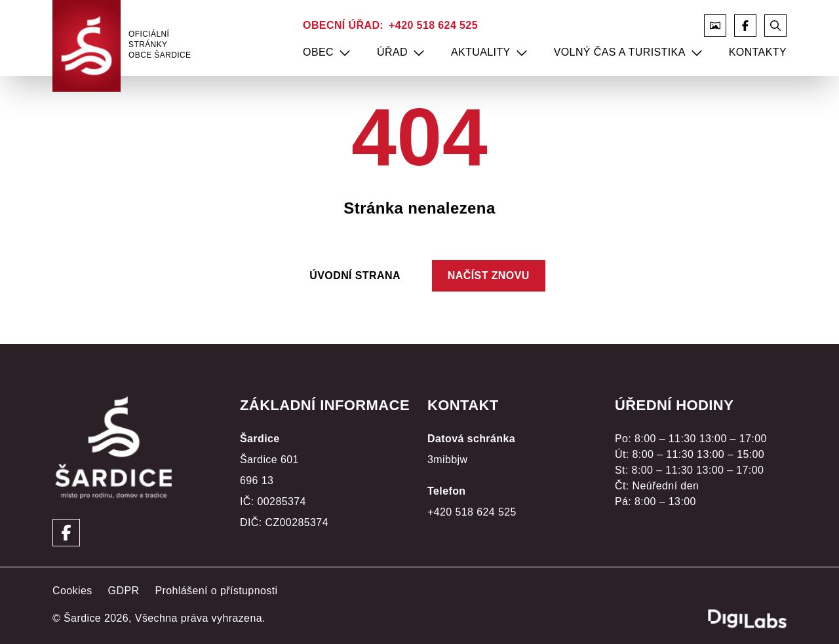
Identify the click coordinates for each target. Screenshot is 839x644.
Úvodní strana (355, 275)
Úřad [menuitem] (392, 52)
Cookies (72, 591)
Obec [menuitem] (318, 52)
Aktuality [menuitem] (481, 52)
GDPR (124, 591)
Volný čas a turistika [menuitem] (620, 52)
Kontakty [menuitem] (758, 52)
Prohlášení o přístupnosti (216, 591)
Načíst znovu (489, 275)
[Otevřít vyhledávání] (775, 26)
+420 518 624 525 (433, 25)
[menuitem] (345, 52)
